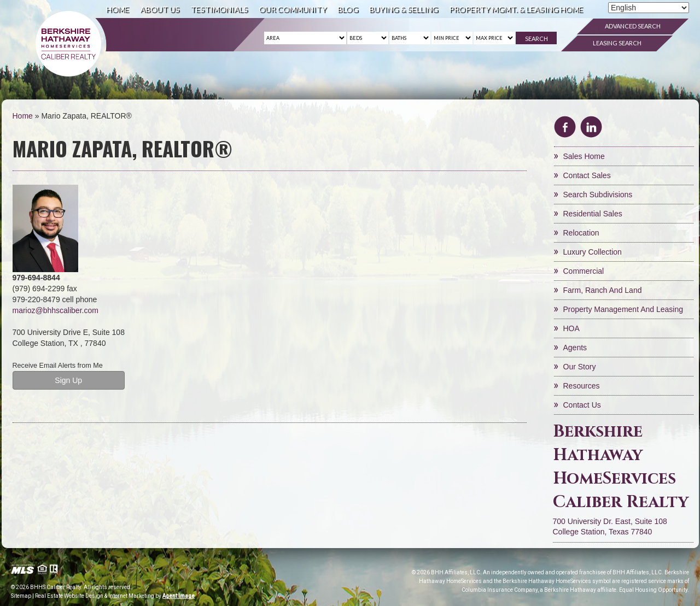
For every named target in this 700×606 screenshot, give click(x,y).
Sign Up (68, 380)
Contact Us (582, 405)
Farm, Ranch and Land (603, 290)
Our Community (293, 9)
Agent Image (179, 596)
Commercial (584, 271)
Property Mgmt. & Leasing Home (516, 9)
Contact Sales (587, 175)
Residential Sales (593, 214)
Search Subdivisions (598, 195)
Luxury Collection (593, 252)
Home (118, 9)
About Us (160, 9)
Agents (575, 348)
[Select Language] (649, 8)
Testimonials (219, 9)
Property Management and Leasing (623, 309)
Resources (582, 386)
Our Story (580, 367)
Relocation (581, 233)
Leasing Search (617, 43)
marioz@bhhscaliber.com (56, 310)
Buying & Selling (404, 9)
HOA (571, 328)
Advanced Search (633, 26)
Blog (348, 9)
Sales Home (584, 156)
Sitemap (21, 596)
